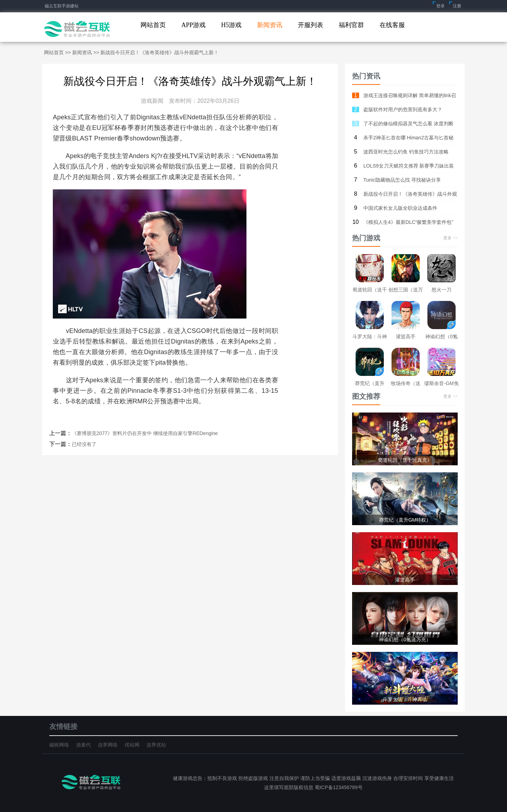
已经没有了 (84, 444)
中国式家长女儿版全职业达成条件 (400, 208)
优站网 (132, 745)
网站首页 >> (58, 52)
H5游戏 (231, 25)
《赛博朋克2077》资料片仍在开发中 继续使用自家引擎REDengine (145, 433)
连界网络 (108, 745)
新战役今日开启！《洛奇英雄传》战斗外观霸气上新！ (410, 196)
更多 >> (450, 238)
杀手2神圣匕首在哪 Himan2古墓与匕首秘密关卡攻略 (408, 140)
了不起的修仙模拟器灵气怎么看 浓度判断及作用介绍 (408, 126)
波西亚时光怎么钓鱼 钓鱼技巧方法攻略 (406, 152)
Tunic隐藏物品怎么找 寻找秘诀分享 (402, 180)
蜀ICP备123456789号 (338, 787)
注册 (457, 6)
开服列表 (311, 25)
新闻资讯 (270, 25)
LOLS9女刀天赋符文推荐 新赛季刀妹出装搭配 (409, 168)
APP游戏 (193, 25)
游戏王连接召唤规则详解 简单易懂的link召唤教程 (410, 97)
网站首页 (153, 25)
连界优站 (156, 745)
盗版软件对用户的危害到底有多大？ (403, 109)
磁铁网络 (59, 745)
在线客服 (392, 25)
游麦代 (83, 745)
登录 (440, 6)
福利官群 (351, 25)
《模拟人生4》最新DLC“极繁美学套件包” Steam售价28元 (408, 224)
